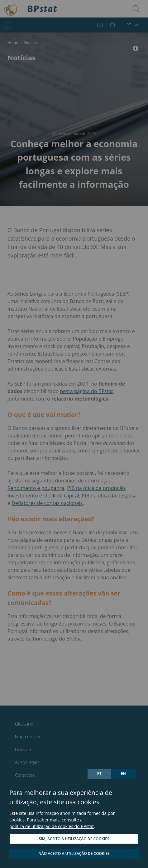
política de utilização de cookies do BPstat (52, 826)
